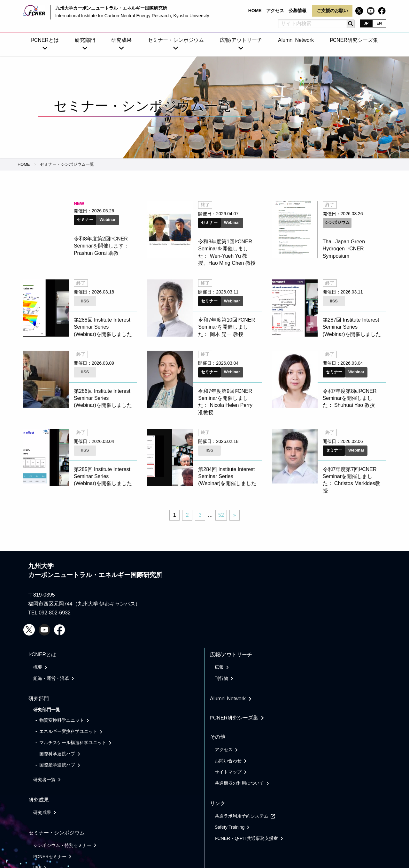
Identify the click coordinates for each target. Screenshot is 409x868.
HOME (24, 164)
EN (379, 23)
